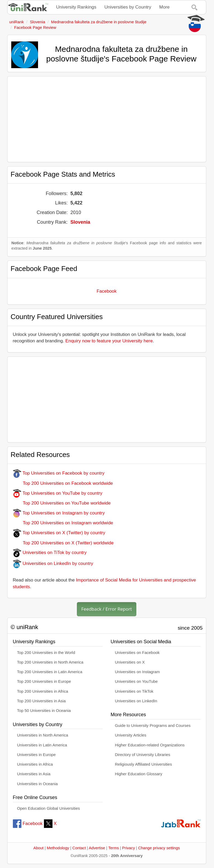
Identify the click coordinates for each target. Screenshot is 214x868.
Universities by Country (128, 7)
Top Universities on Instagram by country (59, 513)
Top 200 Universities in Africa (43, 691)
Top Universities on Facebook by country (59, 473)
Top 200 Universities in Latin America (50, 672)
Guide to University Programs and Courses (153, 726)
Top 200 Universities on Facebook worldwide (63, 483)
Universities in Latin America (42, 745)
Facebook (107, 291)
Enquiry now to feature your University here (109, 341)
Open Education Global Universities (49, 808)
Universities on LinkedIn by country (53, 563)
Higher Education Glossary (139, 774)
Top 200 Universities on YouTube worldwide (62, 503)
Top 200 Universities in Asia (42, 701)
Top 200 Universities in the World (46, 653)
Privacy (129, 848)
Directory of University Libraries (142, 755)
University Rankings (76, 7)
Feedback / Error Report (107, 609)
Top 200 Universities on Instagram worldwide (63, 523)
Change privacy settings (159, 848)
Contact (79, 848)
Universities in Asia (34, 774)
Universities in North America (43, 735)
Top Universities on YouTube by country (58, 493)
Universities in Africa (35, 764)
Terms (114, 848)
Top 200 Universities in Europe (44, 681)
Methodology (58, 848)
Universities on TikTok (134, 691)
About (38, 848)
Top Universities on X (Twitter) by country (59, 533)
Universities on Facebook (137, 653)
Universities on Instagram (137, 672)
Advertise (97, 848)
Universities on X (130, 662)
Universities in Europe (37, 755)
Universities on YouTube (136, 681)
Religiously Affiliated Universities (143, 764)
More (165, 7)
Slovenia (80, 222)
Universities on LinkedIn (136, 701)
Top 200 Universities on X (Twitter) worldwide (63, 543)
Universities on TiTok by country (50, 553)
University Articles (131, 735)
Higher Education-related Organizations (150, 745)
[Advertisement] (107, 119)
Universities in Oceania (37, 784)
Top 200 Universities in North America (50, 662)
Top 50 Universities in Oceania (44, 711)
